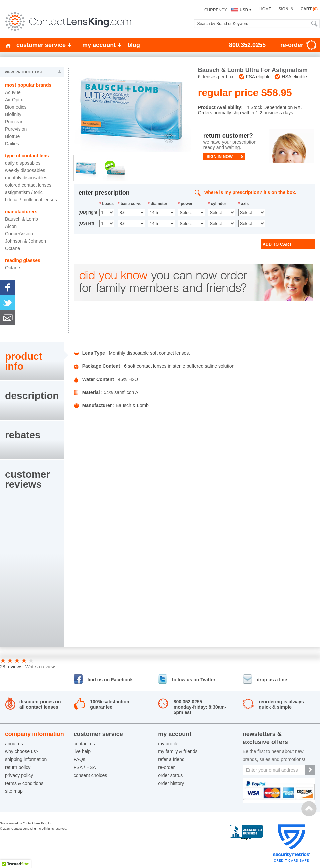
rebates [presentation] (23, 435)
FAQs (79, 759)
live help (82, 751)
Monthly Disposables (26, 178)
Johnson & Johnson (25, 241)
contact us (84, 744)
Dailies (12, 144)
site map (14, 791)
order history (171, 783)
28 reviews (11, 667)
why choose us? (22, 751)
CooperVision (19, 234)
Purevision (16, 129)
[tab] (32, 361)
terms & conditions (24, 783)
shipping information (26, 759)
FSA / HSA (85, 767)
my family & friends (178, 751)
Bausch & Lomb (21, 219)
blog (134, 45)
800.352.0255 (247, 45)
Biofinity (13, 114)
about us (14, 744)
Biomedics (16, 107)
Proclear (14, 122)
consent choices (90, 775)
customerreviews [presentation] (27, 479)
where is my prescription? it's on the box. (250, 192)
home (265, 9)
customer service (41, 45)
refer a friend (171, 759)
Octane (12, 248)
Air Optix (14, 100)
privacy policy (19, 775)
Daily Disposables (23, 163)
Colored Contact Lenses (28, 185)
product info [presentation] (24, 361)
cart (309, 9)
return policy (18, 767)
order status (170, 775)
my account (99, 45)
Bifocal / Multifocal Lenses (31, 200)
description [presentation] (32, 395)
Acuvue (13, 92)
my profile (168, 744)
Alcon (11, 226)
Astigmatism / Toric (24, 192)
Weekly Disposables (25, 170)
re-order (166, 767)
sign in (286, 9)
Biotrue (12, 136)
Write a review (40, 667)
